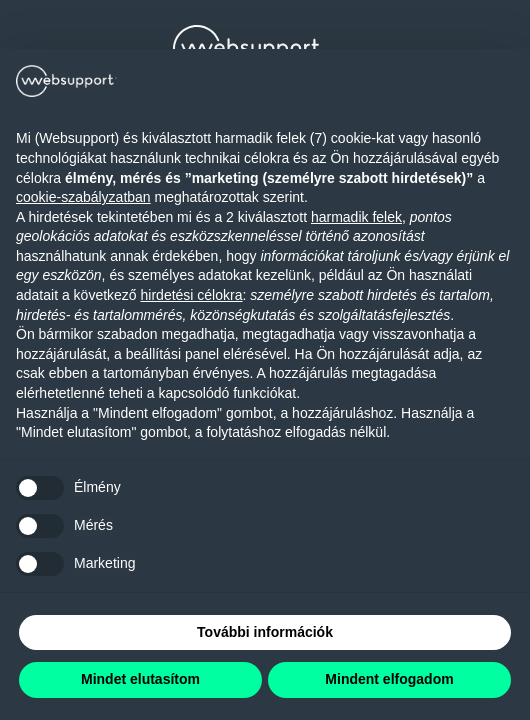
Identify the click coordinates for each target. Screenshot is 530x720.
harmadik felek (356, 217)
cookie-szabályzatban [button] (83, 197)
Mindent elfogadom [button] (389, 679)
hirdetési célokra (192, 295)
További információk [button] (265, 632)
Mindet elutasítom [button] (140, 679)
